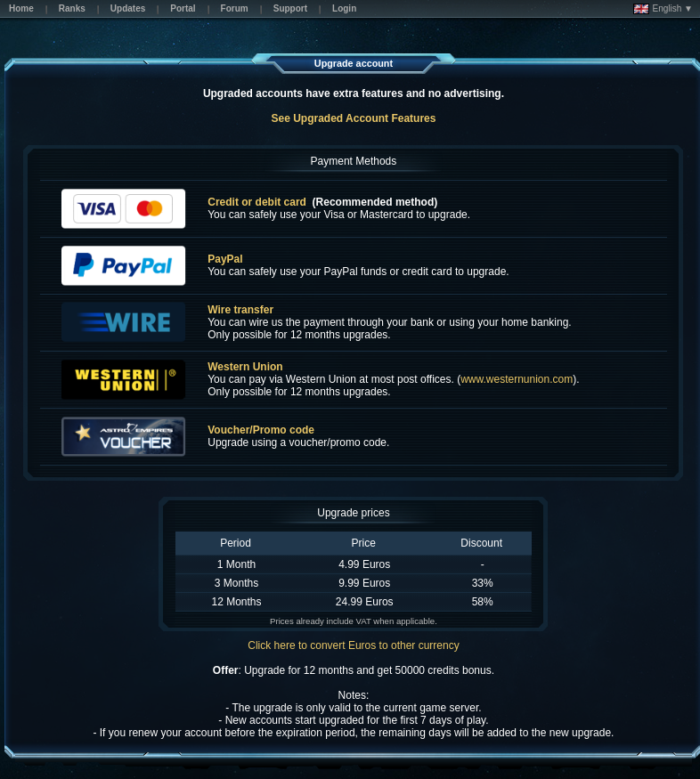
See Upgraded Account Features (353, 118)
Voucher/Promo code (261, 430)
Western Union (245, 367)
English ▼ (663, 9)
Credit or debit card (257, 202)
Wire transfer (240, 310)
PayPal (225, 259)
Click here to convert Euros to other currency (353, 645)
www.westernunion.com (517, 379)
